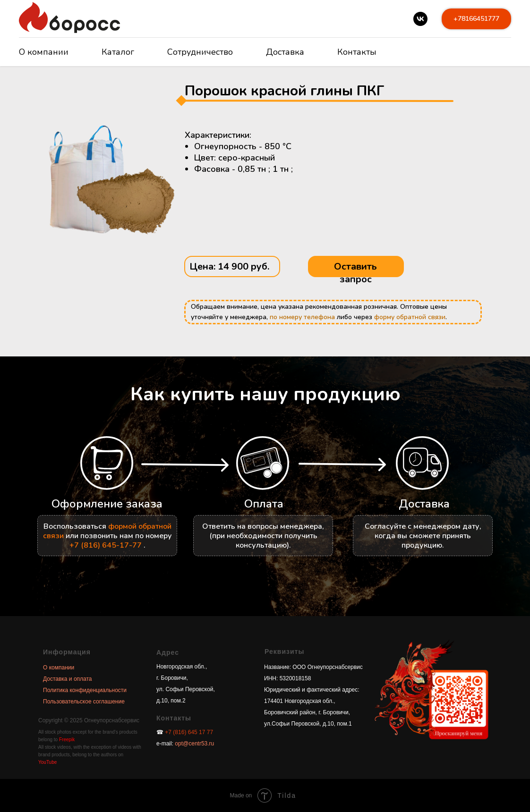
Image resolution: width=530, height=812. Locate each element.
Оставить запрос (355, 273)
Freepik (67, 740)
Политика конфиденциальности (85, 690)
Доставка (285, 52)
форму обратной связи (410, 317)
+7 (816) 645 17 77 (189, 732)
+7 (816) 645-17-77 (106, 545)
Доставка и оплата (68, 679)
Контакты (357, 52)
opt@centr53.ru (194, 744)
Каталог (118, 52)
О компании (44, 52)
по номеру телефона (302, 317)
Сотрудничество (200, 52)
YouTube (47, 762)
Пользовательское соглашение (84, 702)
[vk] (420, 19)
